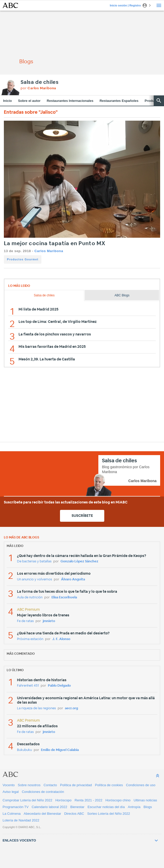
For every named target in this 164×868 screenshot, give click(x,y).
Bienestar (77, 807)
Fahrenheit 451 (28, 686)
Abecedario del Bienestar (42, 814)
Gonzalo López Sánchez (79, 561)
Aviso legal (11, 792)
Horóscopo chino (118, 800)
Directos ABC (74, 814)
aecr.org (71, 708)
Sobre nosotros (29, 785)
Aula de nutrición (30, 597)
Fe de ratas (25, 621)
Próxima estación (30, 639)
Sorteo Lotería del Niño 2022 (109, 814)
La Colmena (12, 814)
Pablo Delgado (59, 686)
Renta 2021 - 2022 (89, 800)
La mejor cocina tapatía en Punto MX (55, 243)
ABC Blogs (122, 295)
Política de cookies (109, 785)
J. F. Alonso (61, 639)
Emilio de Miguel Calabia (60, 750)
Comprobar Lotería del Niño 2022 (27, 800)
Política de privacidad (76, 785)
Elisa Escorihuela (64, 597)
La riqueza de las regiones (36, 708)
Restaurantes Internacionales (70, 101)
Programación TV (16, 807)
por (38, 88)
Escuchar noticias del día (106, 807)
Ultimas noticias (145, 800)
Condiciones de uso (141, 785)
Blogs (148, 807)
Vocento (9, 785)
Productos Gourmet (23, 259)
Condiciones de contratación (43, 792)
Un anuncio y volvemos (34, 579)
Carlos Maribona (49, 251)
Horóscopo (63, 800)
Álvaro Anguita (73, 579)
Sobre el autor (29, 101)
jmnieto (49, 621)
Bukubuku (24, 750)
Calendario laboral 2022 (49, 807)
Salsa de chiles (40, 82)
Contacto (50, 785)
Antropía (134, 807)
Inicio (7, 101)
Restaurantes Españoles (119, 101)
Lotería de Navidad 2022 (21, 820)
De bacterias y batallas (34, 561)
